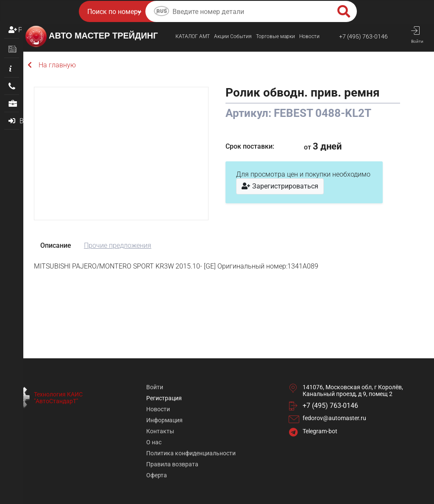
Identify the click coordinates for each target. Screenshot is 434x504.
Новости (309, 36)
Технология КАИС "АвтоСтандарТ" (58, 398)
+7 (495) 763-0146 (363, 36)
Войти (155, 387)
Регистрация (20, 30)
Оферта (157, 475)
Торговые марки (275, 36)
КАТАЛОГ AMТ (193, 36)
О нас (154, 442)
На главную (52, 65)
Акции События (233, 36)
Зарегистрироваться (280, 186)
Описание (56, 245)
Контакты (160, 431)
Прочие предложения (118, 245)
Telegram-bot (320, 431)
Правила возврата (172, 464)
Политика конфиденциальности (191, 453)
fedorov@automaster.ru (334, 418)
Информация (164, 420)
